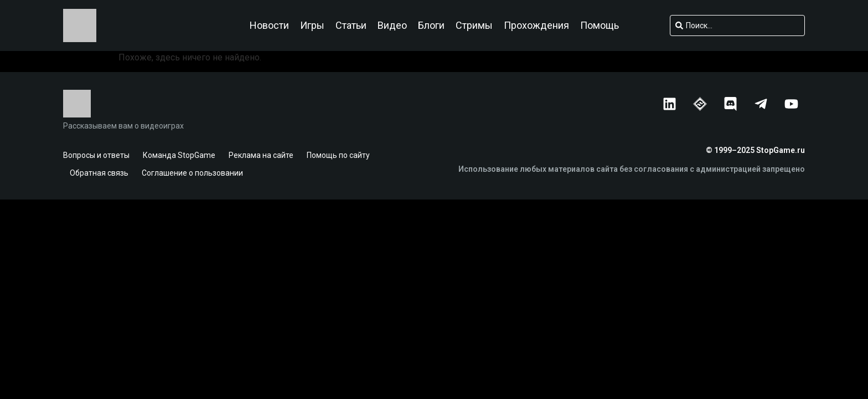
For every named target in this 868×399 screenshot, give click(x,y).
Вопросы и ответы (96, 155)
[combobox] (737, 25)
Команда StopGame (179, 155)
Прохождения (536, 25)
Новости (269, 25)
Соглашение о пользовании (192, 173)
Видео (392, 25)
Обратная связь (99, 173)
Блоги (431, 25)
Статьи (351, 25)
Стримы (474, 25)
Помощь (600, 25)
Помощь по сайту (338, 155)
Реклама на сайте (261, 155)
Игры (312, 25)
